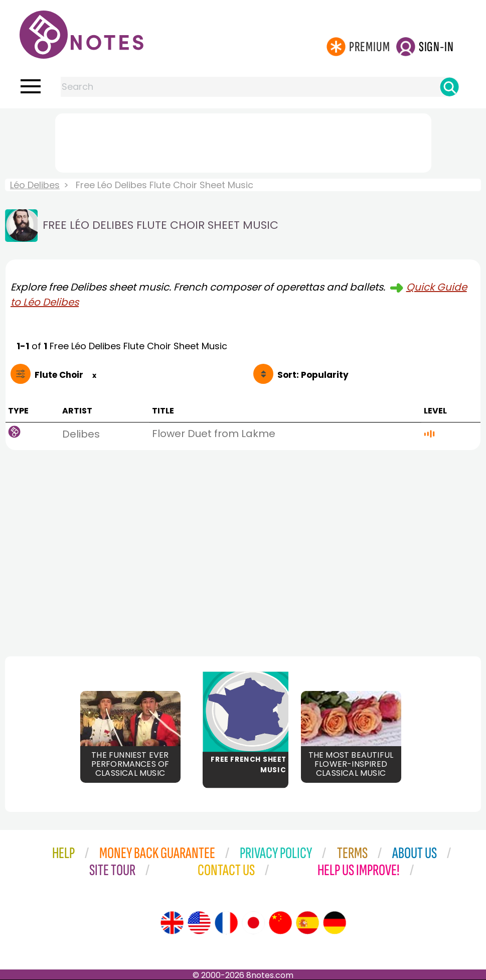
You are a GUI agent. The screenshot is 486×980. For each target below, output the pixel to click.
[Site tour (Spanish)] (307, 923)
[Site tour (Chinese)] (280, 923)
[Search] (449, 87)
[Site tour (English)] (172, 923)
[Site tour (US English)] (199, 923)
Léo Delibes (35, 185)
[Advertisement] (243, 141)
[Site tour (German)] (335, 923)
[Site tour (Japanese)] (253, 923)
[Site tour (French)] (226, 923)
